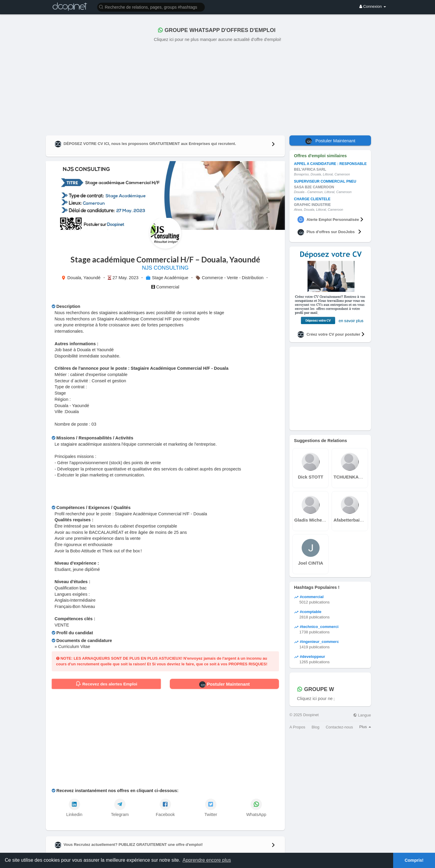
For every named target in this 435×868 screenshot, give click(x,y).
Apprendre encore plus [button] (207, 860)
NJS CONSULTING (165, 268)
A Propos (297, 727)
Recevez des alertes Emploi (106, 684)
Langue (362, 715)
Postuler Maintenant (225, 684)
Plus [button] (365, 727)
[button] (151, 7)
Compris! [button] (414, 860)
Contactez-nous (339, 727)
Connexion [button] (373, 6)
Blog (315, 727)
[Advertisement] (218, 88)
